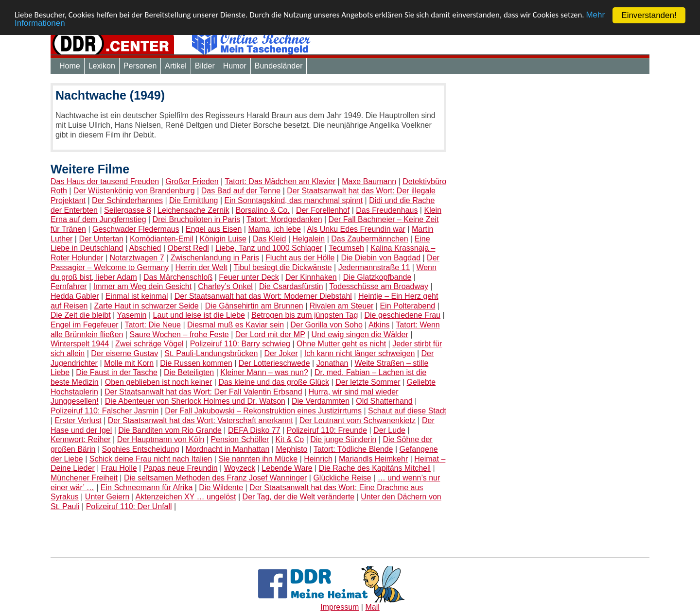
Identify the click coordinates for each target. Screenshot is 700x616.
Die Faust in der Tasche (117, 372)
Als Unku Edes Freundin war (356, 229)
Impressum (340, 607)
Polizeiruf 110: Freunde (327, 430)
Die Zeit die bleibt (81, 315)
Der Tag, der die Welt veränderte (299, 497)
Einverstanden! (649, 15)
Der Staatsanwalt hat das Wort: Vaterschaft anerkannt (201, 420)
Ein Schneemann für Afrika (147, 488)
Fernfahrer (69, 286)
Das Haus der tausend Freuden (105, 181)
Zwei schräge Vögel (149, 344)
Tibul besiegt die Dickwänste (282, 267)
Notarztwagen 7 (137, 258)
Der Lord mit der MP (270, 334)
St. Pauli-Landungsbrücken (211, 353)
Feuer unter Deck (249, 277)
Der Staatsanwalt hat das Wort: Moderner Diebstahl (263, 296)
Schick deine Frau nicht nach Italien (151, 459)
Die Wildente (221, 488)
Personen (140, 66)
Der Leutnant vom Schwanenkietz (358, 420)
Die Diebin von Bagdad (381, 258)
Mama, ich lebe (274, 229)
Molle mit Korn (129, 363)
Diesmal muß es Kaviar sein (236, 325)
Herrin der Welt (201, 267)
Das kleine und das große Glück (274, 382)
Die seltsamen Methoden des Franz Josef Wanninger (215, 478)
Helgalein (309, 239)
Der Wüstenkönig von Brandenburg (134, 191)
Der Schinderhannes (127, 200)
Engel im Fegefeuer (85, 325)
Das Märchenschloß (178, 277)
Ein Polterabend (407, 306)
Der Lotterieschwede (274, 363)
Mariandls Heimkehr (373, 459)
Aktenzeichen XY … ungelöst (186, 497)
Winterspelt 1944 (80, 344)
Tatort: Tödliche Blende (353, 449)
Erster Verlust (78, 420)
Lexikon (102, 66)
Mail (372, 607)
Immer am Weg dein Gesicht (142, 286)
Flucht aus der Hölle (300, 258)
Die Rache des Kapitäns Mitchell (375, 468)
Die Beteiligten (189, 372)
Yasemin (131, 315)
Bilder (205, 66)
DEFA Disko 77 (254, 430)
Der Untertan (101, 239)
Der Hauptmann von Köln (161, 439)
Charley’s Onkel (225, 286)
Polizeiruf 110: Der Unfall (129, 506)
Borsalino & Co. (263, 210)
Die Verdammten (321, 401)
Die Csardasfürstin (291, 286)
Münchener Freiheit (84, 478)
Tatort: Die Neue (153, 325)
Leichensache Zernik (193, 210)
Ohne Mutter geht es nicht (341, 344)
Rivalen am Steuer (342, 306)
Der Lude (389, 430)
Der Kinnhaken (311, 277)
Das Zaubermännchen (369, 239)
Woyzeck (240, 468)
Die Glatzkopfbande (377, 277)
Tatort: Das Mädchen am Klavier (280, 181)
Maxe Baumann (369, 181)
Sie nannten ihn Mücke (258, 459)
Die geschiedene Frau (402, 315)
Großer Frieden (192, 181)
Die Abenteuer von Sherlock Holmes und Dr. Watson (195, 401)
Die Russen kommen (196, 363)
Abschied (145, 248)
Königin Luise (223, 239)
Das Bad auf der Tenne (241, 191)
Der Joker (281, 353)
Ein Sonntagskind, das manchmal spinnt (294, 200)
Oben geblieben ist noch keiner (159, 382)
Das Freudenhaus (387, 210)
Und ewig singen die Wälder (360, 334)
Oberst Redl (188, 248)
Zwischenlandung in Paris (215, 258)
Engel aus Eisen (214, 229)
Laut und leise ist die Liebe (199, 315)
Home (70, 66)
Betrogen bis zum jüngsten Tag (305, 315)
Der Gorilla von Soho (326, 325)
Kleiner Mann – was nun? (264, 372)
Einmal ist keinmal (137, 296)
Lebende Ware (287, 468)
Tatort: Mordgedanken (284, 219)
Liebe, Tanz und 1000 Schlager (269, 248)
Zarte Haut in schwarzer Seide (147, 306)
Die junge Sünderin (343, 439)
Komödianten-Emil (162, 239)
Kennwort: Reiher (81, 439)
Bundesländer (279, 66)
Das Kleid (269, 239)
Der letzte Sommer (368, 382)
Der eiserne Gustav (124, 353)
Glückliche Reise (342, 478)
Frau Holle (119, 468)
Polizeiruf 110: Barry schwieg (240, 344)
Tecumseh (346, 248)
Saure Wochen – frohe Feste (179, 334)
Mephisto (291, 449)
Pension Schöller (240, 439)
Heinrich (318, 459)
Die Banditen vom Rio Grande (170, 430)
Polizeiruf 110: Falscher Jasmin (105, 411)
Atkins (379, 325)
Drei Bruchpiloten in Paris (197, 219)
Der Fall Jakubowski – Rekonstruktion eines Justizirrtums (263, 411)
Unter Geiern (107, 497)
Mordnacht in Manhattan (228, 449)
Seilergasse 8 (128, 210)
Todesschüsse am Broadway (379, 286)
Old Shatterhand (384, 401)
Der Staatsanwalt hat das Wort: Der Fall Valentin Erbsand (203, 392)
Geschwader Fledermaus (136, 229)
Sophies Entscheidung (141, 449)
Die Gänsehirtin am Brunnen (254, 306)
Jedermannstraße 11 (374, 267)
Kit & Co (290, 439)
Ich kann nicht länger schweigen (360, 353)
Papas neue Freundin (181, 468)
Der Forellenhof (323, 210)
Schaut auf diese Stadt (407, 411)
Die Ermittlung (193, 200)
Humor (235, 66)
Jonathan (332, 363)
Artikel (175, 66)
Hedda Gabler (75, 296)
